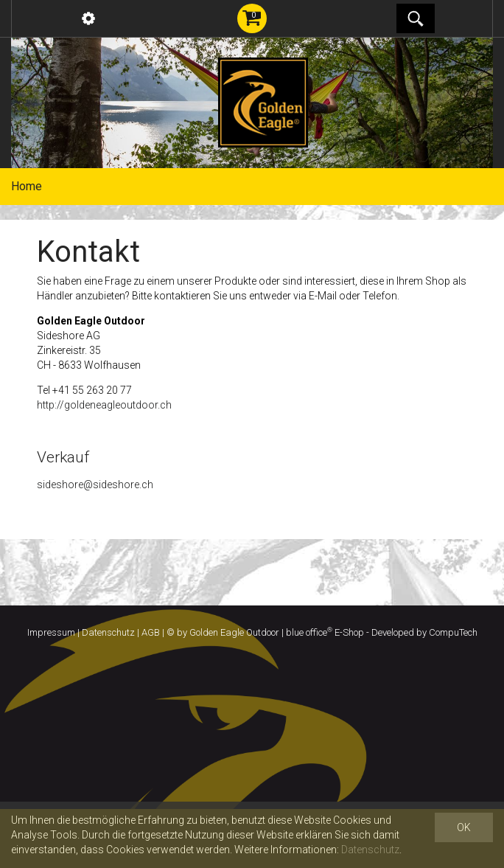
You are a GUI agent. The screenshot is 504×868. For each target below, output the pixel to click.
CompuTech (453, 632)
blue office (309, 632)
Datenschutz (108, 632)
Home (27, 186)
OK (464, 827)
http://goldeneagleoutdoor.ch (104, 405)
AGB (151, 632)
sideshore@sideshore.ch (95, 485)
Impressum (51, 632)
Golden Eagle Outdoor (234, 632)
